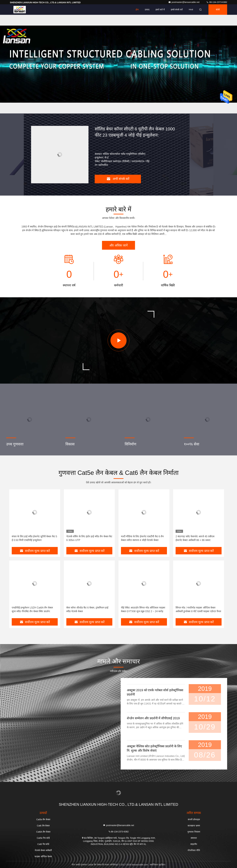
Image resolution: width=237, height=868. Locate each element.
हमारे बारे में (160, 10)
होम (137, 10)
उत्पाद (147, 10)
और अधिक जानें (118, 245)
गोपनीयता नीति (194, 850)
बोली (218, 10)
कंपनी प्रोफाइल (194, 819)
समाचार (194, 838)
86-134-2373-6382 (217, 2)
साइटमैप (194, 844)
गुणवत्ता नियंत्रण (194, 832)
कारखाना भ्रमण (194, 826)
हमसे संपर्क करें (177, 10)
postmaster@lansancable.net (184, 2)
